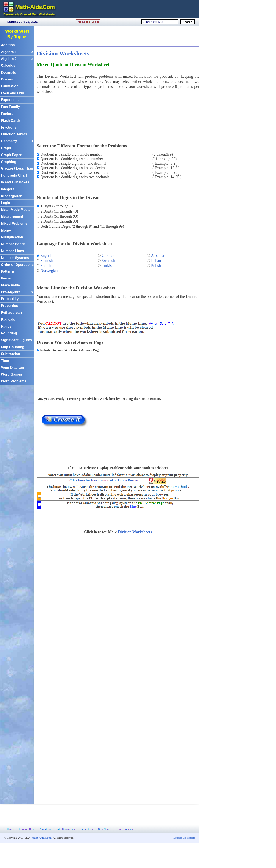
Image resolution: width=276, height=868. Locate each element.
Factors (7, 114)
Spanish (47, 261)
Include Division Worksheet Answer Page (70, 350)
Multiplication (12, 237)
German (108, 256)
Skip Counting (13, 347)
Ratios (6, 326)
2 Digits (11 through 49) (59, 211)
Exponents (10, 100)
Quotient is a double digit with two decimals (74, 177)
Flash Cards (11, 121)
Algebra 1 (17, 52)
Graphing (9, 162)
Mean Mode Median (17, 210)
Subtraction (10, 354)
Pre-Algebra (17, 292)
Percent (7, 278)
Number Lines (12, 251)
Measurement (12, 217)
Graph (6, 148)
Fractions (9, 127)
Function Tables (14, 134)
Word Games (11, 374)
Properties (9, 306)
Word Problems (14, 381)
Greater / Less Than (17, 168)
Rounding (9, 333)
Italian (156, 261)
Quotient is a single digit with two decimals (74, 172)
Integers (8, 189)
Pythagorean (11, 313)
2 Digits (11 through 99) (59, 221)
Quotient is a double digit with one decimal (74, 168)
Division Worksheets (63, 53)
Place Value (10, 285)
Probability (10, 299)
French (46, 266)
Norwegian (49, 271)
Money (6, 230)
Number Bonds (13, 244)
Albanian (158, 256)
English (46, 256)
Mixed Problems (14, 223)
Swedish (108, 261)
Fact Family (10, 107)
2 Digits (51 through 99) (59, 216)
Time (5, 361)
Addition (8, 45)
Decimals (8, 72)
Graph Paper (11, 155)
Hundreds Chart (14, 175)
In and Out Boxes (15, 182)
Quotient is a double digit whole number (71, 159)
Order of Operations (17, 265)
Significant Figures (16, 340)
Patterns (8, 271)
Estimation (10, 86)
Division (8, 79)
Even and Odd (13, 93)
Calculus (17, 66)
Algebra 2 (17, 59)
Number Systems (15, 258)
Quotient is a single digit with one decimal (73, 163)
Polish (156, 266)
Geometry (17, 141)
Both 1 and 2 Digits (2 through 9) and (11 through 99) (82, 226)
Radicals (8, 320)
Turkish (108, 266)
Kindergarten (12, 196)
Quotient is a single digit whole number (71, 154)
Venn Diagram (12, 367)
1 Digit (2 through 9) (56, 206)
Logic (5, 203)
